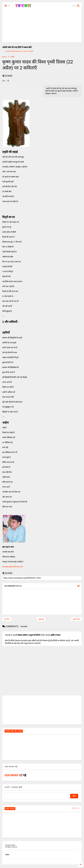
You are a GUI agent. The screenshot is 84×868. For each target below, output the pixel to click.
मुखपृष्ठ (7, 855)
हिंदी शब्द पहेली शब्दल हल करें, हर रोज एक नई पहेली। (20, 51)
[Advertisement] (42, 26)
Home (4, 57)
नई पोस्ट (7, 619)
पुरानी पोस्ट (76, 619)
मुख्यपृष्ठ (41, 619)
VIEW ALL (76, 808)
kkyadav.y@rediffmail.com (13, 567)
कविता (13, 57)
